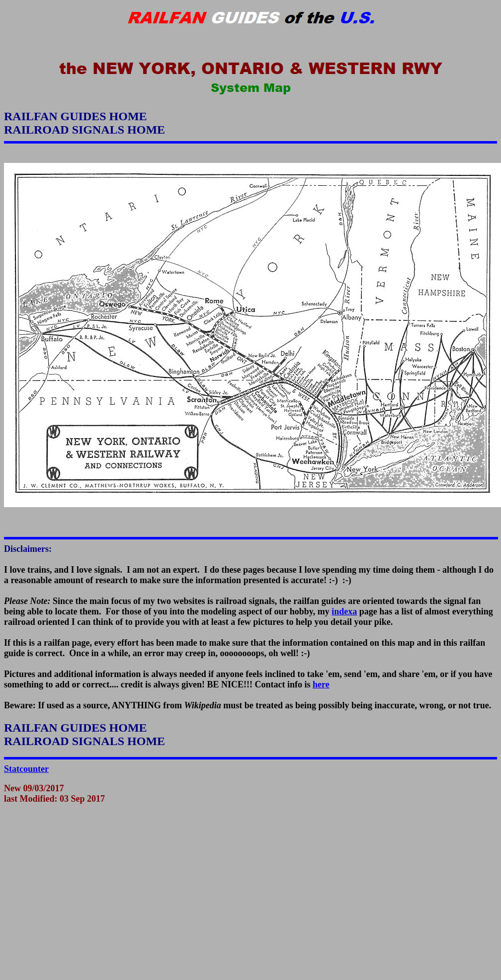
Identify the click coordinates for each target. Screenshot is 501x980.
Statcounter (26, 769)
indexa (344, 611)
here (321, 684)
